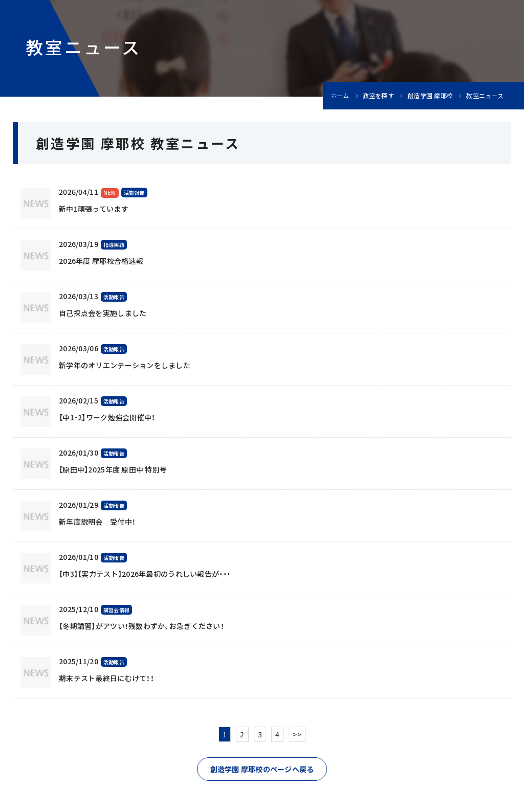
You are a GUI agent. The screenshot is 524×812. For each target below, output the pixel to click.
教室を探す (378, 96)
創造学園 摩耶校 (430, 96)
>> (297, 734)
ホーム (340, 96)
